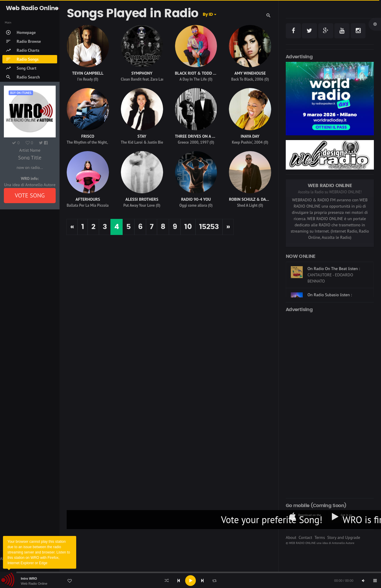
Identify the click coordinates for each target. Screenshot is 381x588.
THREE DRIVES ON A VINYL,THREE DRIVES (213, 136)
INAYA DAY (250, 136)
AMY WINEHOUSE (250, 73)
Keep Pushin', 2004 (247, 142)
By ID (208, 15)
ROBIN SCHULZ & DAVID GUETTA (258, 199)
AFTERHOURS (88, 199)
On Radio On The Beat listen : (334, 269)
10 (188, 227)
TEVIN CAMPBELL (88, 73)
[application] (190, 581)
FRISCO (88, 136)
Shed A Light (247, 205)
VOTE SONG (30, 195)
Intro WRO (29, 578)
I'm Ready (85, 79)
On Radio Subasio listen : (330, 295)
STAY (142, 136)
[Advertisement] (330, 404)
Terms (320, 537)
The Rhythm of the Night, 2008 (92, 142)
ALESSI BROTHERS (142, 199)
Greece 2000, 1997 (193, 142)
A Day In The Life (193, 79)
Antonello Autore (343, 543)
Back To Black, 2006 (247, 79)
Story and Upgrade (344, 537)
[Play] (190, 581)
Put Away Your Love (139, 205)
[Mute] (363, 581)
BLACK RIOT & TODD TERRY (200, 73)
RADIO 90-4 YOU (196, 199)
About (291, 537)
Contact (305, 537)
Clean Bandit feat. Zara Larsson (146, 79)
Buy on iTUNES (21, 93)
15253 (209, 227)
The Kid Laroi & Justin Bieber (145, 142)
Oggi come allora (193, 205)
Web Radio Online (34, 584)
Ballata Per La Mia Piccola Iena (92, 205)
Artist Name (30, 150)
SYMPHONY (142, 73)
